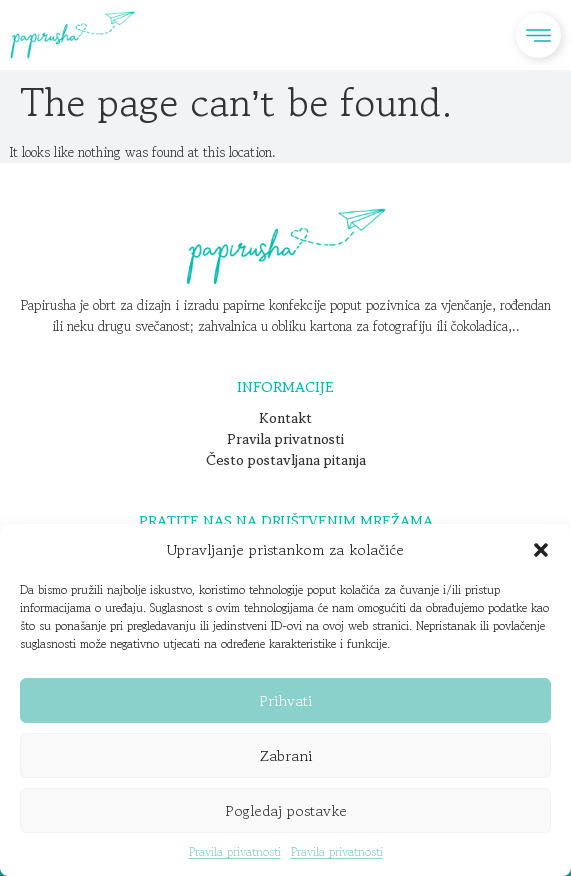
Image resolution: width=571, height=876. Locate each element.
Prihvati (285, 700)
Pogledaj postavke (286, 810)
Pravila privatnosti (235, 851)
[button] (541, 550)
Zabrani (286, 755)
